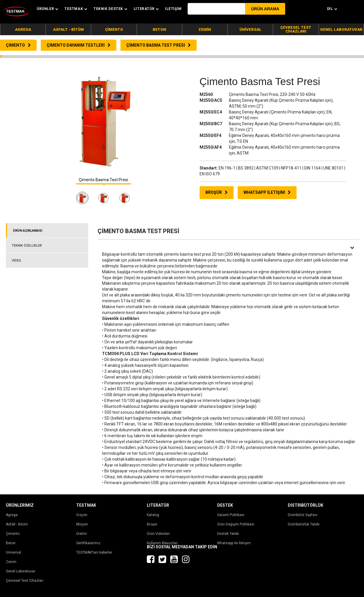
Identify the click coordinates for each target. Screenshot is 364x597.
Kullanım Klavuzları (162, 543)
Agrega (12, 515)
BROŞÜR (217, 192)
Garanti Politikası (231, 515)
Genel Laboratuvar (21, 571)
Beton (11, 543)
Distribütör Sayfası (303, 515)
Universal (13, 552)
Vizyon (82, 515)
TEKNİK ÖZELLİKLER (27, 246)
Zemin (11, 562)
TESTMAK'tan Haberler (94, 552)
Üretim (82, 534)
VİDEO (16, 261)
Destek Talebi (228, 534)
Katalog (153, 515)
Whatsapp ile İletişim (234, 543)
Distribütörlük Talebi (304, 524)
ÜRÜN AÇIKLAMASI (28, 231)
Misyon (82, 524)
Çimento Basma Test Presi (103, 180)
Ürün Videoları (158, 534)
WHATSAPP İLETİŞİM (267, 192)
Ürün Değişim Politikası (236, 524)
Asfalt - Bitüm (17, 524)
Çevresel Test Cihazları (25, 581)
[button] (265, 9)
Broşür (152, 524)
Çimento (13, 534)
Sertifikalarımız (88, 543)
